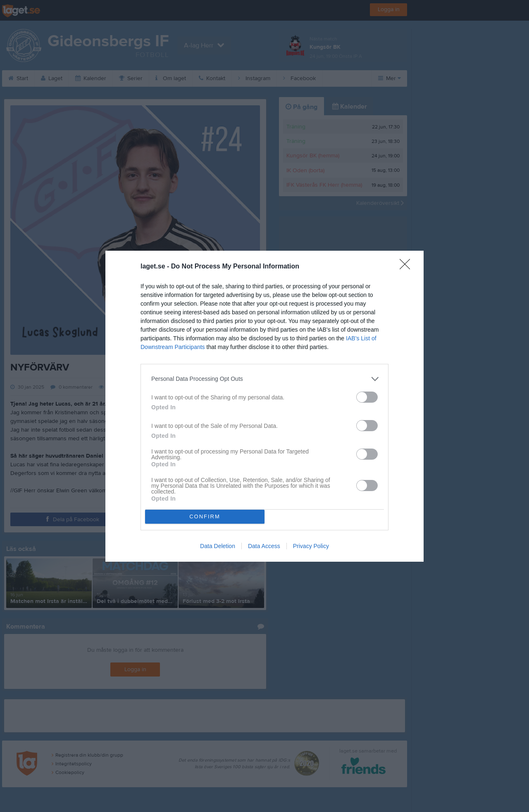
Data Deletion (218, 546)
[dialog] (264, 406)
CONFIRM (205, 516)
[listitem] (264, 379)
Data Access (264, 546)
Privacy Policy (311, 546)
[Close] (407, 267)
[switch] (367, 397)
